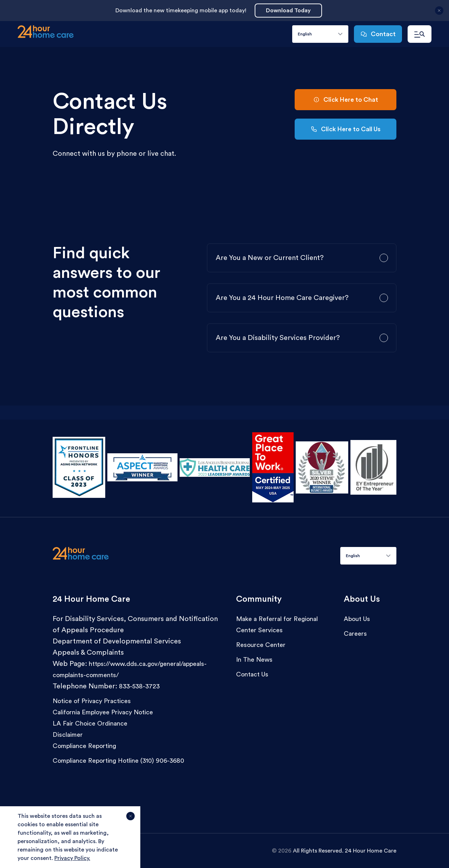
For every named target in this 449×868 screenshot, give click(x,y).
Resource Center (261, 645)
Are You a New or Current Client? (270, 258)
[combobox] (320, 34)
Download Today (288, 11)
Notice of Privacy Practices (92, 701)
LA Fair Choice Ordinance (90, 723)
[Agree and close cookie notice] (130, 819)
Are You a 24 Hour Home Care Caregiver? (282, 298)
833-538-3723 (139, 686)
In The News (254, 660)
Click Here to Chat (346, 100)
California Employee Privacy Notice (103, 712)
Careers (355, 634)
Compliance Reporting (84, 746)
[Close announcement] (439, 13)
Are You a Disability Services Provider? (278, 338)
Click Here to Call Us (346, 129)
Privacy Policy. (72, 858)
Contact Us (252, 674)
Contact (378, 34)
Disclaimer (68, 735)
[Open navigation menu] (420, 34)
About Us (357, 619)
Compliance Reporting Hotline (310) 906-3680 (118, 761)
